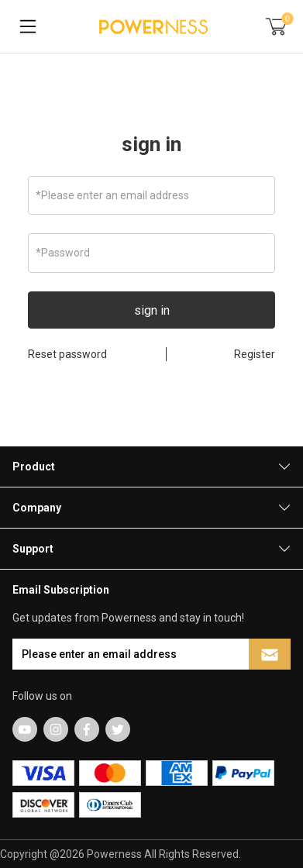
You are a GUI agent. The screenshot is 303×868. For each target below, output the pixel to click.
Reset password (67, 354)
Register (255, 354)
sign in (151, 144)
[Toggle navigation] (28, 26)
